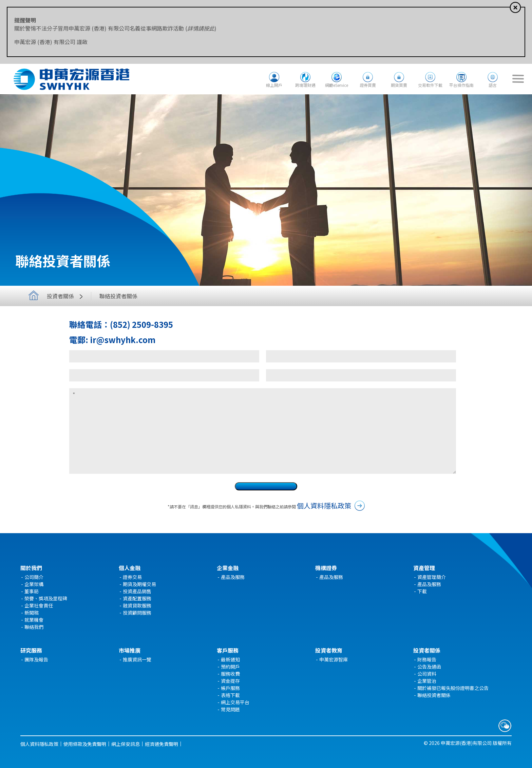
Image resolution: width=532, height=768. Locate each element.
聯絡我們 (34, 627)
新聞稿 (32, 613)
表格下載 (230, 695)
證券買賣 (368, 85)
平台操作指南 (461, 85)
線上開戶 (274, 85)
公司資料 (427, 674)
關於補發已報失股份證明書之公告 (453, 688)
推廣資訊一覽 (137, 659)
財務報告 (427, 659)
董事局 (32, 591)
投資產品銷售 (137, 591)
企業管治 (427, 681)
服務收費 (230, 674)
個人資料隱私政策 (324, 505)
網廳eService (337, 85)
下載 (422, 591)
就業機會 (34, 620)
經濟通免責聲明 (161, 744)
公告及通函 (429, 667)
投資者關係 (66, 296)
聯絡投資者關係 (434, 695)
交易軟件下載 (430, 85)
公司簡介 (34, 577)
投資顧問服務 (137, 613)
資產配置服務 (137, 598)
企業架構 (34, 584)
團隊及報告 (36, 659)
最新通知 (230, 659)
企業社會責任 (39, 605)
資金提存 (230, 681)
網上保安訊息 (126, 744)
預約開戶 (230, 667)
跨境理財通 (305, 85)
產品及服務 (233, 577)
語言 (493, 85)
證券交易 (132, 577)
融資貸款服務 (137, 605)
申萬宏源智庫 (334, 659)
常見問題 (230, 709)
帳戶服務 (230, 688)
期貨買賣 (399, 85)
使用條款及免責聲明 (85, 744)
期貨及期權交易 (139, 584)
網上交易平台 (235, 702)
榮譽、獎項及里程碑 (46, 598)
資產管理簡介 (432, 577)
